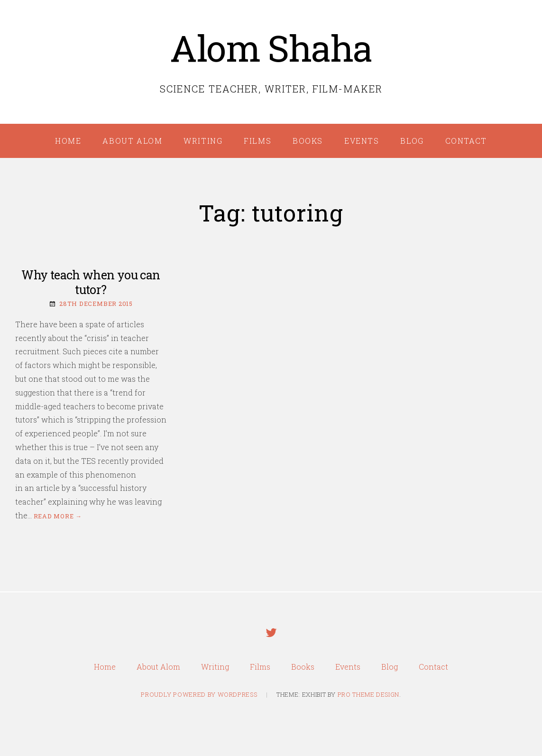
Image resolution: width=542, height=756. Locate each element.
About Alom (132, 141)
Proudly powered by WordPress (199, 694)
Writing (203, 141)
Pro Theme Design (368, 694)
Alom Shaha (271, 48)
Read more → (58, 516)
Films (257, 141)
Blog (412, 141)
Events (362, 141)
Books (308, 141)
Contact (466, 141)
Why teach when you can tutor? (91, 282)
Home (68, 141)
